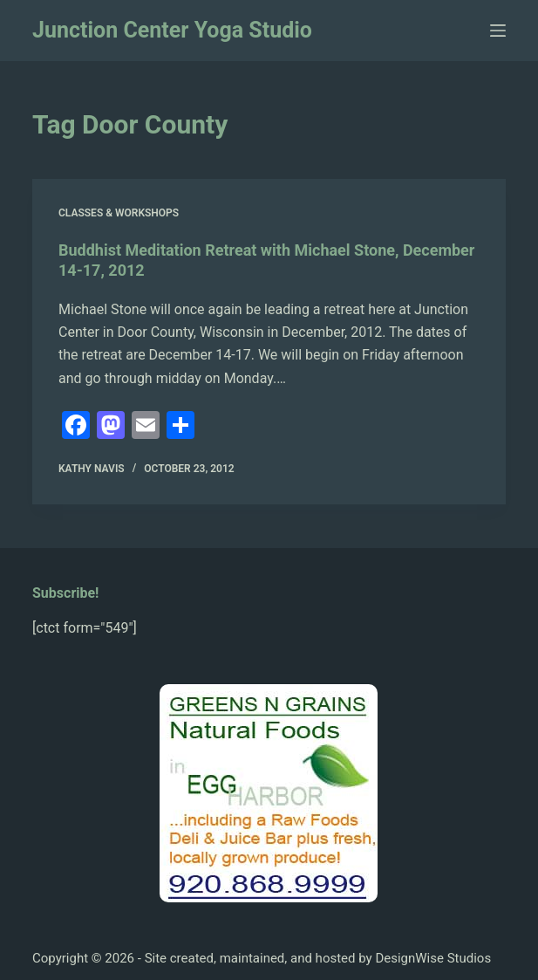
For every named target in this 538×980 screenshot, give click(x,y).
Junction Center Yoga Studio (172, 30)
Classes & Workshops (119, 213)
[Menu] (498, 31)
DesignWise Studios (433, 958)
